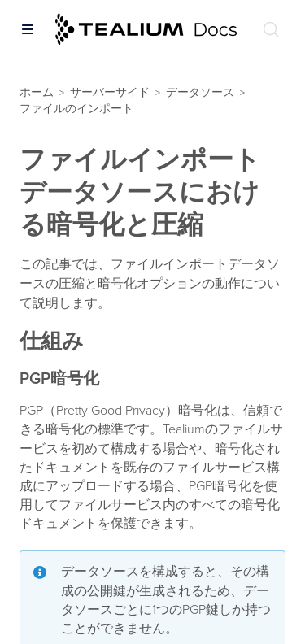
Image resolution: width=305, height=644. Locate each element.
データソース (200, 92)
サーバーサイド (110, 92)
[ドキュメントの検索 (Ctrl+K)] (271, 29)
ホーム (37, 92)
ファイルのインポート (76, 109)
